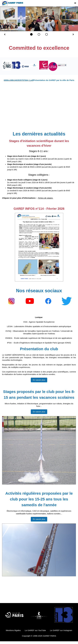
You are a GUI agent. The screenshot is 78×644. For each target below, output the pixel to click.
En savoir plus (39, 380)
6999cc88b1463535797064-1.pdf (19, 80)
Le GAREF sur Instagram (61, 630)
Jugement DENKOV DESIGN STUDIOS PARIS (39, 598)
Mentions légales (13, 630)
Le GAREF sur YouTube (35, 630)
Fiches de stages (46, 198)
